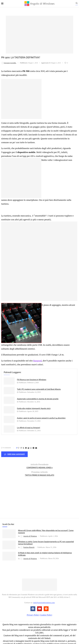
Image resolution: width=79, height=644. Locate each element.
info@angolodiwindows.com (44, 594)
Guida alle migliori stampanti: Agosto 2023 (34, 400)
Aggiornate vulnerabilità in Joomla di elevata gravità (38, 391)
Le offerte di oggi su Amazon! (29, 419)
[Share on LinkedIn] (26, 439)
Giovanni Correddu (9, 63)
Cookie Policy (46, 607)
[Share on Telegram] (33, 439)
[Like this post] (18, 439)
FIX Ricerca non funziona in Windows (32, 371)
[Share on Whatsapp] (31, 439)
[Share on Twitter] (23, 439)
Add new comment (14, 446)
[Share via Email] (36, 439)
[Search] (78, 4)
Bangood (35, 352)
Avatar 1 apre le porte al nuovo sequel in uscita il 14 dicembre (41, 410)
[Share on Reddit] (28, 439)
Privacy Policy (33, 607)
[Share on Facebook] (21, 439)
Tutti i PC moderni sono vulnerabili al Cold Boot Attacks (39, 381)
